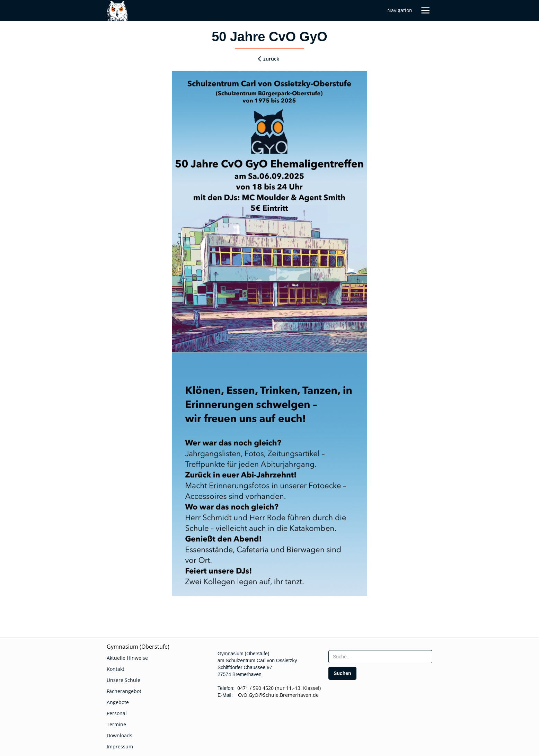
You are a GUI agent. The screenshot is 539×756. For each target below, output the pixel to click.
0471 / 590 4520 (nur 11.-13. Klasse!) (279, 688)
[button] (425, 10)
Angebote (118, 702)
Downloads (120, 735)
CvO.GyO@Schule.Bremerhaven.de (276, 695)
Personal (117, 713)
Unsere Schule (123, 680)
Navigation (400, 10)
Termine (116, 724)
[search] (342, 673)
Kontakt (116, 669)
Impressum (120, 746)
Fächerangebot (124, 691)
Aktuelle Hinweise (127, 658)
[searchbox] (380, 657)
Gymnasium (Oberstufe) (138, 647)
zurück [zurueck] (271, 59)
